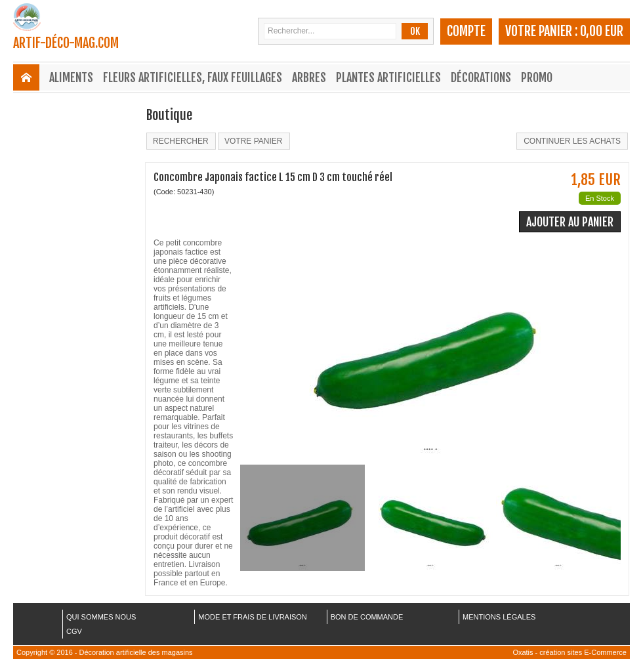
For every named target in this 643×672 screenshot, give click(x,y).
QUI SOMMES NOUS (101, 617)
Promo (537, 77)
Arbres (309, 77)
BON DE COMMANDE (367, 617)
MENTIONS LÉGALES (499, 617)
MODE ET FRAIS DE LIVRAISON (252, 617)
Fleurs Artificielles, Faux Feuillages (193, 77)
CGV (74, 631)
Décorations (481, 77)
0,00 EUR (602, 31)
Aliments (71, 77)
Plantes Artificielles (388, 77)
